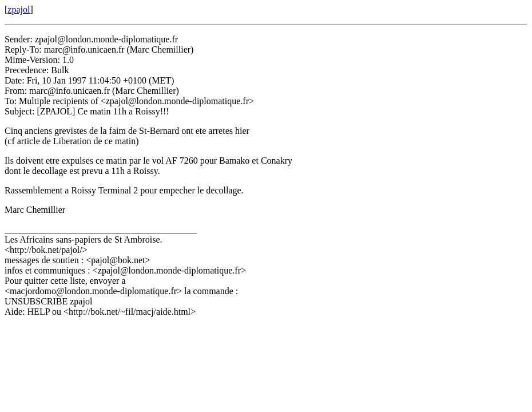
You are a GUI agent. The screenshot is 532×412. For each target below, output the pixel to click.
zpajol (19, 9)
